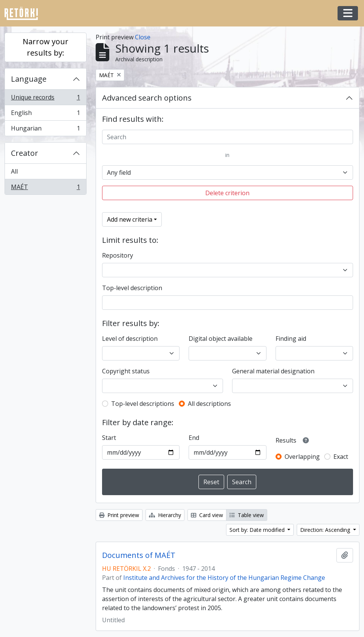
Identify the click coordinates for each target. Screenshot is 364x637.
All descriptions (209, 404)
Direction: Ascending (326, 530)
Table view (247, 515)
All (14, 171)
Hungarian (45, 130)
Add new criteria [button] (130, 219)
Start (109, 438)
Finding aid (291, 339)
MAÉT (45, 188)
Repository (118, 255)
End (194, 438)
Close (143, 37)
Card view (207, 515)
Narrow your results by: (46, 47)
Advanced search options (147, 98)
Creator (25, 153)
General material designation (273, 371)
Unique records (45, 99)
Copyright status (126, 371)
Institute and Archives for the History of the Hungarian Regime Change (224, 578)
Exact (341, 457)
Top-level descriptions (143, 404)
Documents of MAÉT (139, 555)
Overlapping (302, 457)
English (45, 114)
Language (29, 79)
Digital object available (221, 339)
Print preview (119, 515)
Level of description (130, 339)
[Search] (228, 137)
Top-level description (132, 288)
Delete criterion (227, 193)
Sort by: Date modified (258, 530)
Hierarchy (165, 515)
